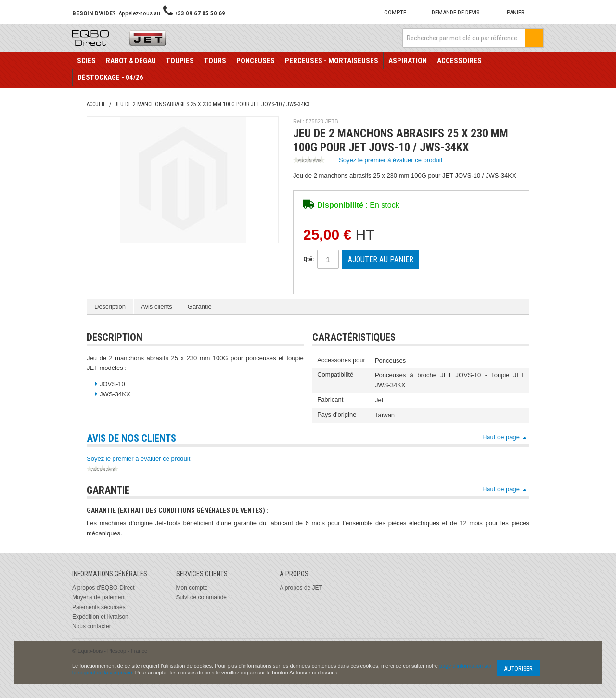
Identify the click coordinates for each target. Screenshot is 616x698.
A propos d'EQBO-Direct (103, 588)
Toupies (180, 61)
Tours (215, 61)
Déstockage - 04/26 (110, 77)
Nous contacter (92, 626)
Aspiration (408, 61)
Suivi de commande (201, 597)
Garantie (200, 307)
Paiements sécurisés (99, 607)
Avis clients (157, 307)
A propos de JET (301, 588)
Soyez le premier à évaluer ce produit (368, 161)
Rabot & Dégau (131, 61)
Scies (86, 61)
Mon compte (192, 588)
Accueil (96, 104)
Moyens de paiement (99, 597)
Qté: (308, 259)
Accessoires (459, 61)
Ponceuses (256, 61)
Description (110, 307)
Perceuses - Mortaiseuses (332, 61)
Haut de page (501, 437)
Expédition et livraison (100, 617)
